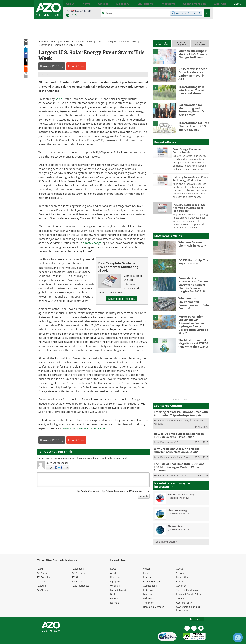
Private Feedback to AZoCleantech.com (128, 491)
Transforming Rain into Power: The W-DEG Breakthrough (193, 90)
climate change (92, 243)
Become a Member (154, 596)
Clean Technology (178, 500)
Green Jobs (111, 42)
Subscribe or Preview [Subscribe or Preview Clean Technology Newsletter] (179, 503)
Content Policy (184, 592)
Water (99, 42)
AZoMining (43, 579)
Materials (148, 584)
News (54, 42)
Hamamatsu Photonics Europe (176, 451)
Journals (115, 592)
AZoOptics (42, 571)
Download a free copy (122, 299)
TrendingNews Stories (162, 43)
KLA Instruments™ (169, 436)
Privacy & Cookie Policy (189, 584)
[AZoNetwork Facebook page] (72, 16)
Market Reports (119, 579)
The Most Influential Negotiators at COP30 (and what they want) (192, 338)
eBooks (114, 588)
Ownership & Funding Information (188, 598)
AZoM (40, 558)
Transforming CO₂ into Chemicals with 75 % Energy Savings (192, 126)
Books (113, 584)
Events (147, 562)
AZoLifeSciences (81, 575)
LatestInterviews (200, 43)
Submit (144, 496)
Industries (149, 579)
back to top (197, 609)
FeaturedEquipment (181, 43)
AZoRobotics (43, 567)
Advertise (181, 575)
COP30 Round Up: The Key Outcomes (192, 262)
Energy (79, 45)
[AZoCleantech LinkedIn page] (68, 16)
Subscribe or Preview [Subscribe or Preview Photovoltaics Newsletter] (179, 519)
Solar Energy (67, 42)
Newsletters (183, 567)
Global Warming (128, 42)
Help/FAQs (149, 588)
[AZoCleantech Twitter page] (76, 16)
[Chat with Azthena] (238, 637)
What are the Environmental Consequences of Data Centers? (192, 301)
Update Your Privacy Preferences (61, 640)
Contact (180, 571)
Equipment (116, 571)
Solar (59, 99)
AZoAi (75, 567)
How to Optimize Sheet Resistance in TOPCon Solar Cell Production (176, 430)
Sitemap (181, 588)
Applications (150, 575)
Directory (115, 567)
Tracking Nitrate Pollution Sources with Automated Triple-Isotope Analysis (178, 409)
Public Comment (90, 491)
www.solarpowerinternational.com (84, 428)
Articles (114, 562)
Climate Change (85, 42)
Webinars (115, 575)
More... (206, 4)
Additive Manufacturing (181, 484)
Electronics (44, 45)
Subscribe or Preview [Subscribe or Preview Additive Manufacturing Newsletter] (179, 487)
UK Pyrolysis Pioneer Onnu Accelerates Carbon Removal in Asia (193, 72)
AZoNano (42, 562)
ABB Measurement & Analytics (175, 465)
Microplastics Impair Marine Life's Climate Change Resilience (192, 54)
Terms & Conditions (187, 579)
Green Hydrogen (152, 571)
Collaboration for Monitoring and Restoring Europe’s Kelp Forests (193, 109)
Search (180, 562)
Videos (147, 558)
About (180, 558)
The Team (149, 592)
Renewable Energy (63, 45)
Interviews (149, 567)
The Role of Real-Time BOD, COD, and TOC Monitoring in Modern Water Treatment (179, 458)
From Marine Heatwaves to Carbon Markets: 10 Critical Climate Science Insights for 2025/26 (193, 282)
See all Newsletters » (166, 531)
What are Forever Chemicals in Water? (191, 244)
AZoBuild (42, 575)
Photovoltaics (176, 516)
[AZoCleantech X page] (201, 618)
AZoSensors (78, 558)
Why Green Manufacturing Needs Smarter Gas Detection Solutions (180, 444)
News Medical (79, 571)
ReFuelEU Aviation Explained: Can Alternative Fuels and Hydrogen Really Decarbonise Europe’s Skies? (192, 321)
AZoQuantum (79, 562)
